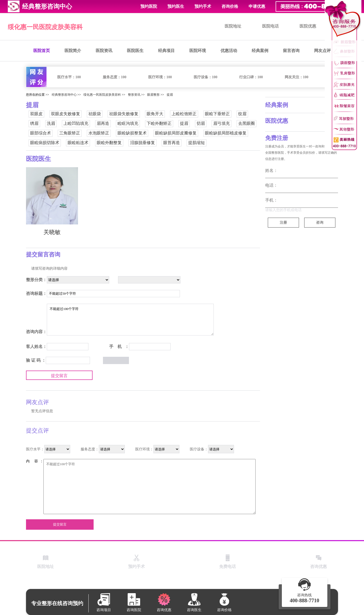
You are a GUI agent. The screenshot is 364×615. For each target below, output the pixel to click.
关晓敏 (52, 232)
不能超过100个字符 (130, 320)
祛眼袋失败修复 (124, 114)
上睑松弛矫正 (184, 114)
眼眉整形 (153, 95)
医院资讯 (104, 51)
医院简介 (73, 51)
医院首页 (42, 51)
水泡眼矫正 (99, 133)
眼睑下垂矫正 (217, 114)
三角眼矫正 (70, 133)
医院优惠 (308, 26)
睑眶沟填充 (128, 123)
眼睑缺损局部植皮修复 (226, 133)
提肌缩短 (197, 143)
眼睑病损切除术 (45, 143)
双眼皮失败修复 (66, 114)
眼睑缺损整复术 (132, 133)
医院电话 (270, 26)
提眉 (170, 95)
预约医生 (176, 6)
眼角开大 (155, 114)
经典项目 (166, 51)
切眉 (201, 123)
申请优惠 (257, 6)
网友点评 (322, 51)
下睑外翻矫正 (159, 123)
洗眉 (51, 123)
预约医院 (149, 6)
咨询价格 (230, 6)
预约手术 (203, 6)
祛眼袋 (95, 114)
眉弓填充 (222, 123)
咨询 (320, 222)
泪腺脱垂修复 (142, 143)
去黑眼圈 (246, 123)
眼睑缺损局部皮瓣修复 (176, 133)
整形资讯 (134, 95)
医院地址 (233, 26)
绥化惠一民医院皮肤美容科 (45, 27)
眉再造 (103, 123)
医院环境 (198, 51)
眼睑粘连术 (78, 143)
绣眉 (34, 123)
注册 (283, 222)
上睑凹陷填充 (76, 123)
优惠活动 (229, 51)
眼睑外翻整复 (109, 143)
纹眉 (242, 114)
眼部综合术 (41, 133)
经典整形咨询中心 (64, 95)
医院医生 (135, 51)
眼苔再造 (172, 143)
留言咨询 (291, 51)
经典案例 (260, 51)
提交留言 (59, 376)
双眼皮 (36, 114)
